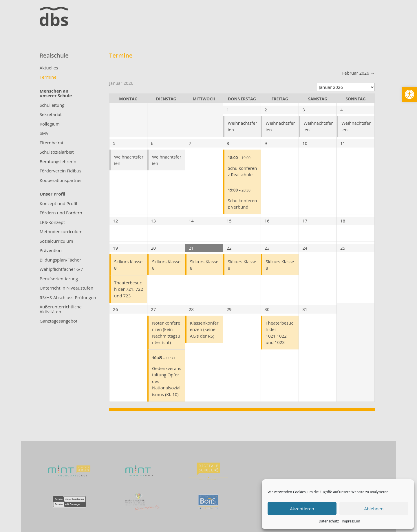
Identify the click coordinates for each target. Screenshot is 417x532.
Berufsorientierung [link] (59, 279)
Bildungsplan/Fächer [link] (60, 260)
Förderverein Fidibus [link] (61, 171)
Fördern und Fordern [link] (61, 213)
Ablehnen (374, 509)
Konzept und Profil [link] (58, 204)
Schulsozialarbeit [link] (57, 152)
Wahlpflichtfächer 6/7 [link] (61, 269)
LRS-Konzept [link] (52, 222)
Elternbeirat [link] (52, 143)
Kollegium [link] (50, 124)
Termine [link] (48, 77)
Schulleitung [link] (52, 105)
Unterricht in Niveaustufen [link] (66, 288)
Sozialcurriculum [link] (56, 241)
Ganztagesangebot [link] (59, 321)
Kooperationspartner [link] (61, 181)
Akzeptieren (302, 509)
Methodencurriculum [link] (61, 232)
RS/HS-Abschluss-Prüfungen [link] (68, 298)
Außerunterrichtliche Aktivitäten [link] (61, 309)
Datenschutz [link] (329, 521)
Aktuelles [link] (49, 68)
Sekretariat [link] (51, 115)
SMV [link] (44, 133)
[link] (409, 94)
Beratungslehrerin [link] (58, 162)
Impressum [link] (351, 521)
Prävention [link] (51, 251)
